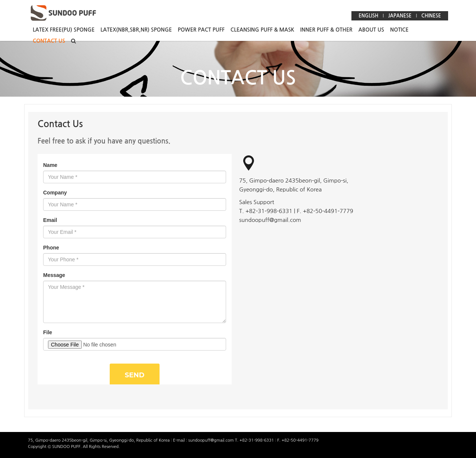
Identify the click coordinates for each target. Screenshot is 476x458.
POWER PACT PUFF (201, 30)
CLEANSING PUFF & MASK (263, 30)
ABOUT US (371, 30)
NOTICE (399, 30)
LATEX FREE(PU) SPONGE (64, 30)
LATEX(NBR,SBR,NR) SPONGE (136, 30)
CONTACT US (49, 41)
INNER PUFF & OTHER (326, 30)
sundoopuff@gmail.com (211, 440)
